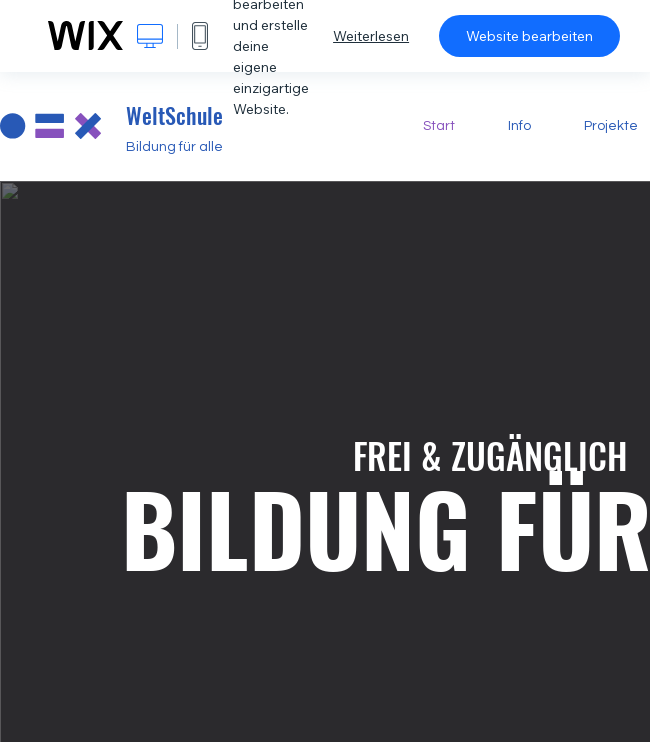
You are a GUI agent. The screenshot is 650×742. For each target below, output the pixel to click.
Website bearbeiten (529, 36)
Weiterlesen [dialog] (371, 36)
